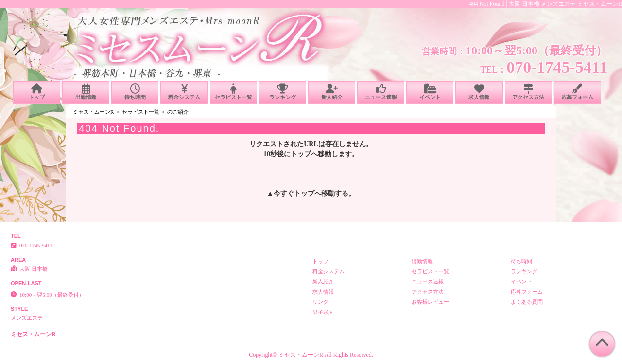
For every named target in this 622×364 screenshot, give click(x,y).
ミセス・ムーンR (93, 112)
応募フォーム (578, 92)
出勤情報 (86, 92)
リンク (320, 302)
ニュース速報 (381, 92)
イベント (430, 92)
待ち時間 (135, 92)
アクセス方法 (528, 92)
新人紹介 (332, 92)
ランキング (283, 92)
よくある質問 (527, 302)
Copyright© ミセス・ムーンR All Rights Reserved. (311, 355)
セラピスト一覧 (233, 92)
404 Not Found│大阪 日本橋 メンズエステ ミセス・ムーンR (546, 4)
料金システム (184, 92)
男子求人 (323, 312)
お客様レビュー (430, 302)
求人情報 (479, 92)
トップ (37, 92)
